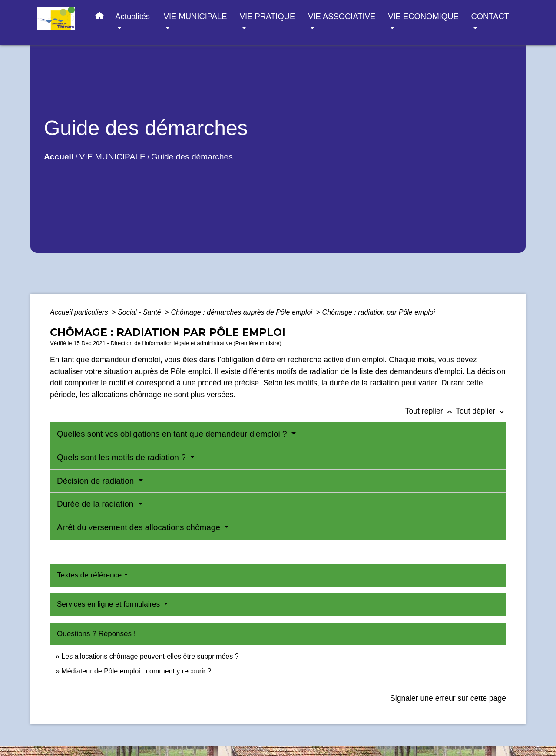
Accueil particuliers (80, 312)
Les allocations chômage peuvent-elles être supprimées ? (150, 656)
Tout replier (431, 411)
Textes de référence (89, 575)
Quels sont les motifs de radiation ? (122, 457)
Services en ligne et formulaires (109, 604)
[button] (99, 17)
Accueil (59, 157)
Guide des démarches (192, 157)
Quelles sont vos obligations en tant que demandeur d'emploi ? (173, 434)
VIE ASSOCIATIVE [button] (342, 16)
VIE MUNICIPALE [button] (195, 16)
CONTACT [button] (490, 16)
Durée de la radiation (96, 504)
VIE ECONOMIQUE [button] (423, 16)
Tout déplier (481, 411)
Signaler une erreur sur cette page (448, 698)
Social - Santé (140, 312)
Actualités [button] (132, 16)
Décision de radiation (97, 481)
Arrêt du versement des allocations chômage (140, 527)
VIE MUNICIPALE (113, 157)
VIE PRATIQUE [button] (267, 16)
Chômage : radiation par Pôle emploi (379, 312)
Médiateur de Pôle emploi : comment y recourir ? (136, 671)
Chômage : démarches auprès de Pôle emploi (242, 312)
